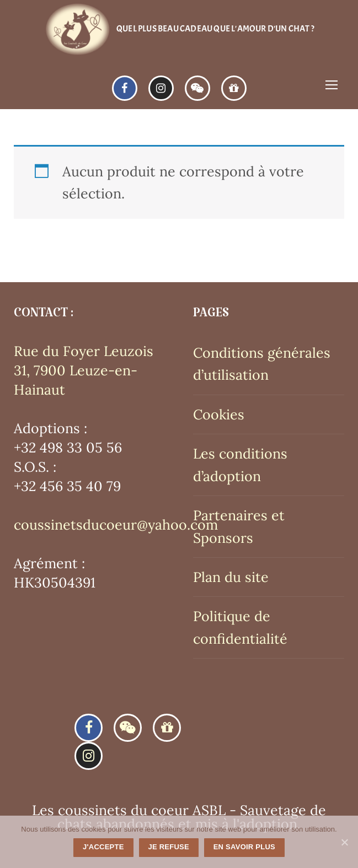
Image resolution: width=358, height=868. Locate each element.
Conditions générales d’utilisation (262, 364)
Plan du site (231, 577)
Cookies (219, 414)
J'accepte (103, 847)
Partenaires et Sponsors (239, 526)
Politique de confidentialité (240, 627)
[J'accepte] (344, 842)
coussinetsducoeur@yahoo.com (116, 525)
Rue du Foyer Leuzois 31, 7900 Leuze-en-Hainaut (84, 370)
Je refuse (169, 847)
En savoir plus (244, 847)
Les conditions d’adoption (240, 465)
